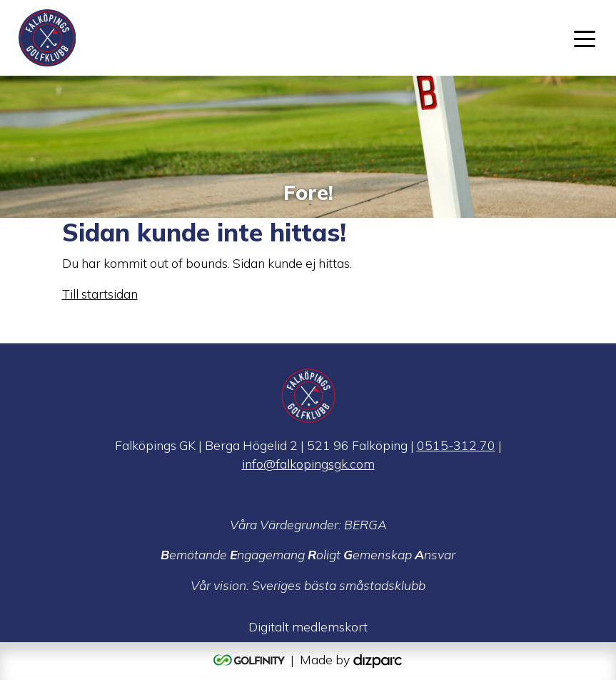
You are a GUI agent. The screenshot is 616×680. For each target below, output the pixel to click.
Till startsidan (100, 294)
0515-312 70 (456, 445)
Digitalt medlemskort (308, 626)
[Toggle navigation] (585, 38)
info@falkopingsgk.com (308, 464)
